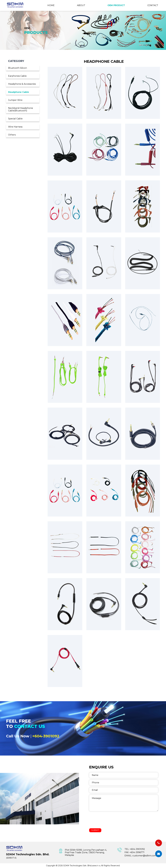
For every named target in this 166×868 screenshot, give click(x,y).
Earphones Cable (17, 76)
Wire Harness (15, 127)
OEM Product (116, 5)
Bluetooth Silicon (17, 68)
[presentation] (110, 820)
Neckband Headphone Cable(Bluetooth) (21, 109)
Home (51, 5)
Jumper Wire (15, 100)
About (81, 5)
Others (12, 135)
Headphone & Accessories (22, 84)
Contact (153, 5)
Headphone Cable (19, 92)
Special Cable (15, 119)
